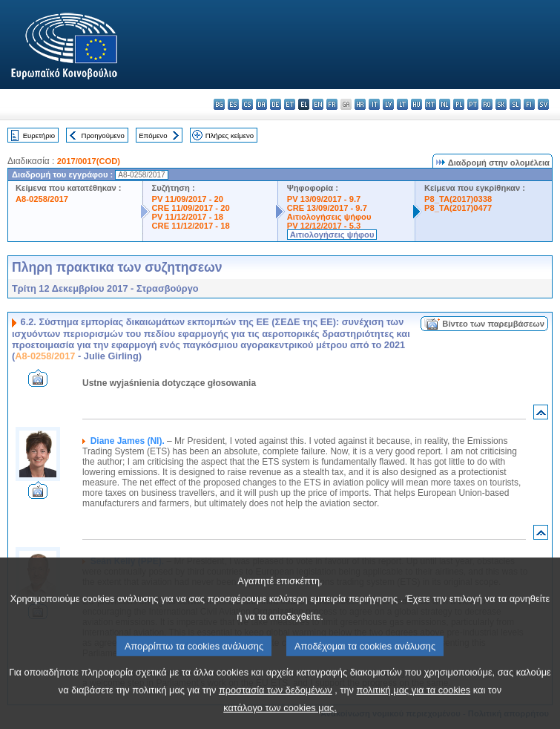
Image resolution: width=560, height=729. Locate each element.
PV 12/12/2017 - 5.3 (324, 226)
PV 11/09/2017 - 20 (188, 199)
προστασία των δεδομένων (276, 712)
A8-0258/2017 (42, 199)
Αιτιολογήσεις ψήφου (329, 217)
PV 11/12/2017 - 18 (188, 217)
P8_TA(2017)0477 (458, 208)
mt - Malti (431, 104)
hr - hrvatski (360, 104)
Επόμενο (153, 135)
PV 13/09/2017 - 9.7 (324, 199)
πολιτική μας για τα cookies (414, 712)
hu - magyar (416, 104)
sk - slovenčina (501, 104)
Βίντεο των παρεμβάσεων (493, 324)
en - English (318, 104)
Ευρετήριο (39, 135)
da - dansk (261, 104)
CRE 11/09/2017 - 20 (191, 208)
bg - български (219, 104)
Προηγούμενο (102, 135)
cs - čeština (247, 104)
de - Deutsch (276, 104)
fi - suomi (529, 104)
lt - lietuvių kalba (402, 104)
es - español (233, 104)
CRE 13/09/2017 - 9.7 (327, 208)
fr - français (332, 104)
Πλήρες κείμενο (230, 135)
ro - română (487, 104)
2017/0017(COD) (89, 161)
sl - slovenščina (515, 104)
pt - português (473, 104)
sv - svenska (543, 104)
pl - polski (459, 104)
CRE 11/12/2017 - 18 (191, 226)
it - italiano (374, 104)
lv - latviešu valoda (388, 104)
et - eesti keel (290, 104)
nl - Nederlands (445, 104)
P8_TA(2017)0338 (458, 199)
